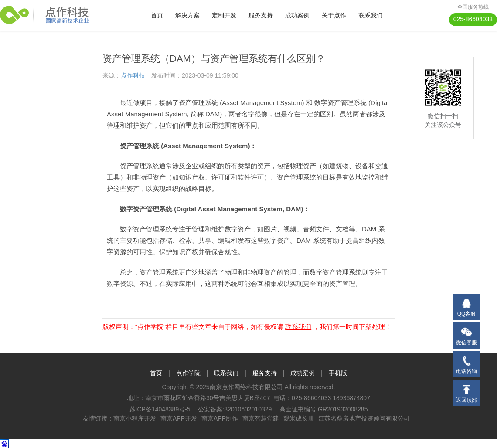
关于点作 (334, 15)
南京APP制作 (220, 418)
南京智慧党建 (261, 418)
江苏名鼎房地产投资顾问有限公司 (364, 418)
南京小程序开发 (135, 418)
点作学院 (188, 373)
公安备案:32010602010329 (235, 409)
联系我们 (371, 15)
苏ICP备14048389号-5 (160, 409)
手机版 (338, 373)
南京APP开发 (179, 418)
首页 (157, 15)
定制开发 (224, 15)
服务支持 (261, 15)
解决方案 (187, 15)
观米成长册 (299, 418)
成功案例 (297, 15)
